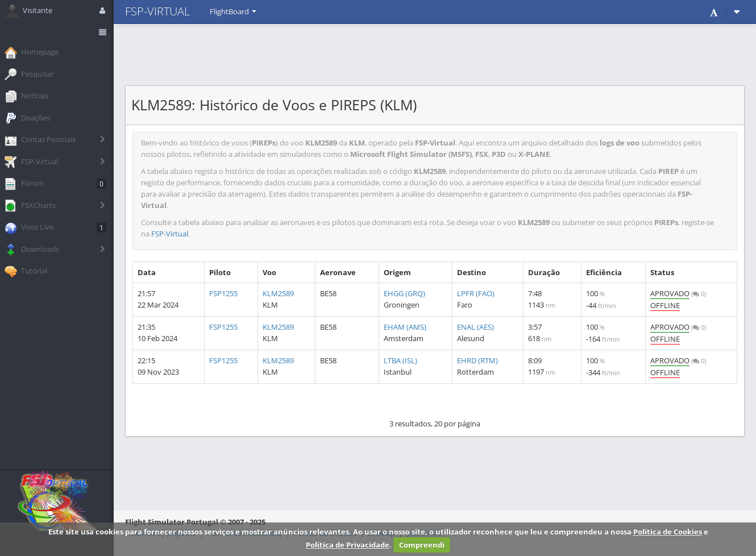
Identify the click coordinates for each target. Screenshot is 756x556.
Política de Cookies (668, 532)
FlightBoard (233, 11)
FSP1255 (223, 293)
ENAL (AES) (475, 327)
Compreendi (422, 545)
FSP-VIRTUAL (157, 11)
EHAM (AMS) (405, 327)
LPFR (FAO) (476, 293)
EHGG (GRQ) (404, 293)
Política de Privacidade (348, 545)
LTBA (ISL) (400, 360)
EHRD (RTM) (477, 360)
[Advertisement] (435, 54)
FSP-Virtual (170, 234)
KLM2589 (278, 293)
